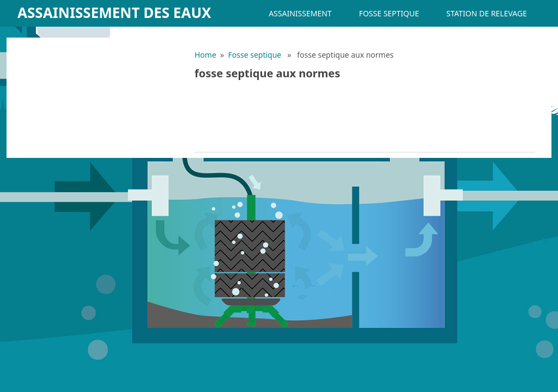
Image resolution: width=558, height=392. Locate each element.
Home (205, 55)
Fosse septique (389, 13)
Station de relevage (487, 13)
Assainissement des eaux (114, 13)
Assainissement (300, 13)
